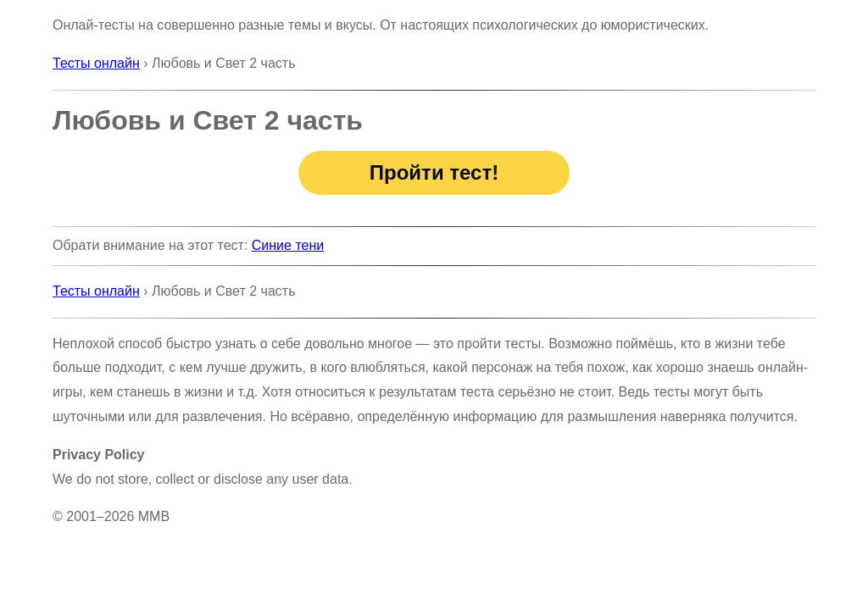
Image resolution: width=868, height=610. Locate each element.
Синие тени (288, 245)
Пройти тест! (434, 172)
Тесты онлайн (96, 63)
